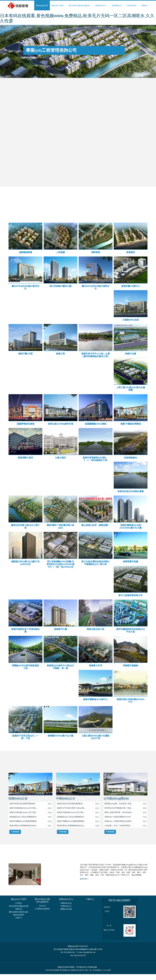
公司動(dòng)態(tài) (116, 804)
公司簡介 (19, 909)
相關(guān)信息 (66, 915)
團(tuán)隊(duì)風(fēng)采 (19, 918)
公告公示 (42, 912)
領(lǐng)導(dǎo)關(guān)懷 (19, 912)
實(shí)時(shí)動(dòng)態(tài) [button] (80, 6)
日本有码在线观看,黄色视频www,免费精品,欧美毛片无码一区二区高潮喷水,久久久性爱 (78, 976)
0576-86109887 (120, 906)
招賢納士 (145, 5)
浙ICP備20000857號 (78, 961)
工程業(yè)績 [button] (132, 6)
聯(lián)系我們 (19, 921)
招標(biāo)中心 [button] (102, 6)
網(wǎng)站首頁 (42, 5)
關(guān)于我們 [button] (58, 6)
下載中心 (19, 924)
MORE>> (31, 63)
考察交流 (19, 915)
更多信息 (15, 838)
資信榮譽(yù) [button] (117, 6)
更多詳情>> (84, 885)
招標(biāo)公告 (18, 804)
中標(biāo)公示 (66, 804)
